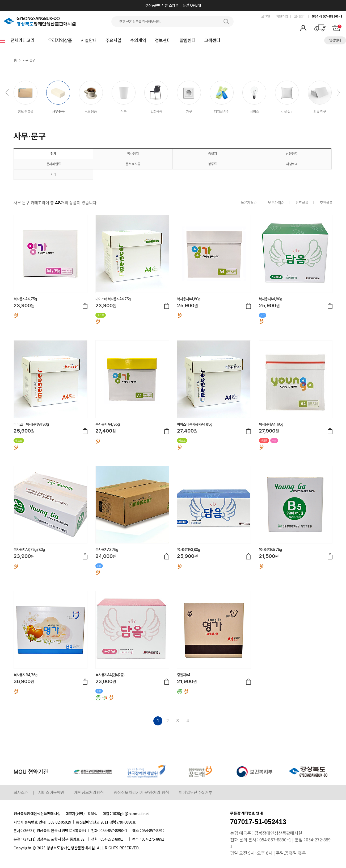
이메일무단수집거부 (196, 793)
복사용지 (133, 154)
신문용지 (292, 154)
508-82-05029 (60, 822)
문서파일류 (54, 164)
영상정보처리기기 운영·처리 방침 (141, 793)
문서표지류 (133, 164)
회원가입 (282, 16)
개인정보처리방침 (89, 793)
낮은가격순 (276, 203)
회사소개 (21, 793)
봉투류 (212, 164)
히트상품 (302, 203)
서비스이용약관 (51, 793)
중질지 (212, 154)
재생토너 (292, 164)
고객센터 (300, 16)
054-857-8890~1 (327, 16)
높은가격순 (249, 203)
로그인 (266, 16)
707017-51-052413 (258, 822)
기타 (53, 174)
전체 (53, 154)
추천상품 (326, 203)
